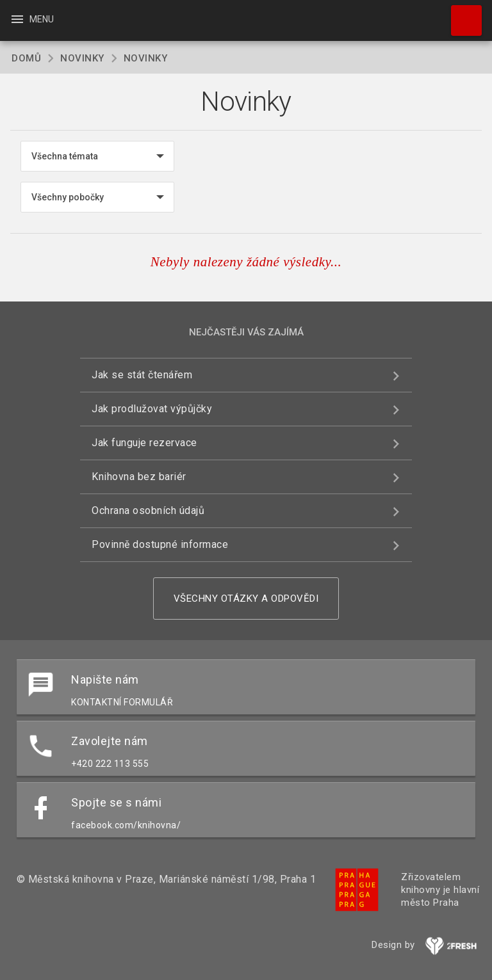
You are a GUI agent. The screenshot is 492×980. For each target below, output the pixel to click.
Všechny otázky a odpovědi (246, 598)
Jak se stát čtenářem (142, 375)
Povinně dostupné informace (160, 544)
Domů (26, 58)
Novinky (82, 58)
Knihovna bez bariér (139, 477)
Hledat (461, 14)
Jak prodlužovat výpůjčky (152, 409)
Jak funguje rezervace (144, 443)
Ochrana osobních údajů (148, 510)
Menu (32, 19)
